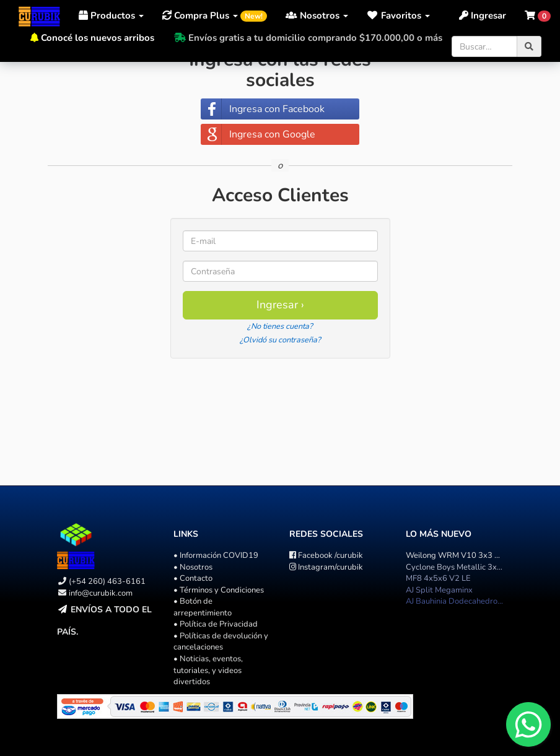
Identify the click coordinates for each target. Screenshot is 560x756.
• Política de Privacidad (216, 624)
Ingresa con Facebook (277, 109)
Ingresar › (280, 305)
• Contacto (193, 578)
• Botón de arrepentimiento (203, 607)
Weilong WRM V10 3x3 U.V (456, 555)
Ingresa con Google (272, 134)
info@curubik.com (101, 593)
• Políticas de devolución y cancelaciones (221, 642)
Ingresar (483, 15)
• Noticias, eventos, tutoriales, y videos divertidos (208, 670)
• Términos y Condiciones (219, 590)
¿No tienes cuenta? (280, 326)
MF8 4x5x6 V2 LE (438, 578)
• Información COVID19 (216, 555)
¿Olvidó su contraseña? (280, 340)
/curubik (326, 555)
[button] (398, 15)
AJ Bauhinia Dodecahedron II (457, 601)
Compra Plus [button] (215, 15)
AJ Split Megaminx (439, 590)
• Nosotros (193, 567)
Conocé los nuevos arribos (98, 38)
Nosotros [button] (317, 15)
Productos (111, 15)
